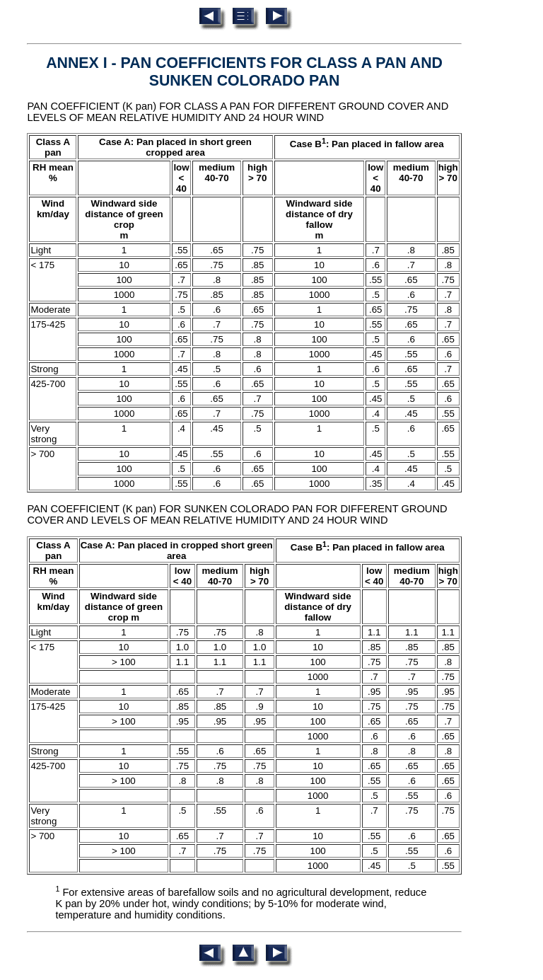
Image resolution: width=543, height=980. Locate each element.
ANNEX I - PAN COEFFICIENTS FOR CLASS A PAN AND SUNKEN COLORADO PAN (244, 72)
